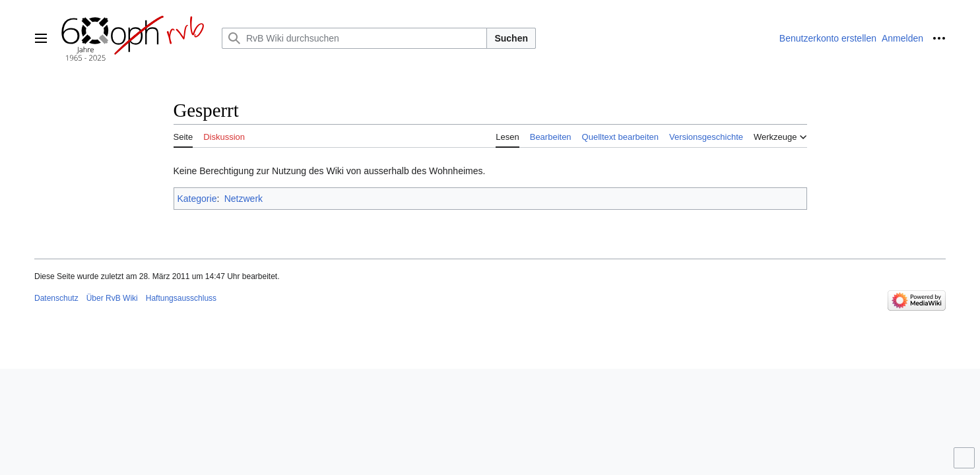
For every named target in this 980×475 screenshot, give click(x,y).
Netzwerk (244, 199)
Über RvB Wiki (112, 298)
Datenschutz (56, 298)
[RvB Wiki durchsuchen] (354, 38)
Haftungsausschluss (181, 298)
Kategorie (197, 199)
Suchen (511, 38)
